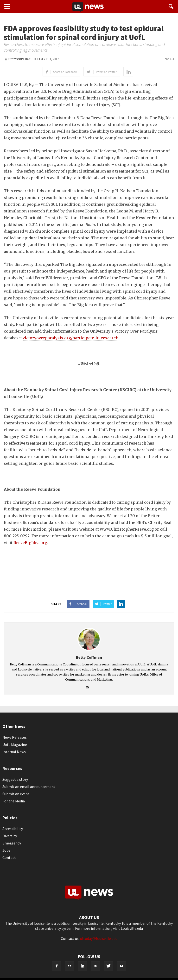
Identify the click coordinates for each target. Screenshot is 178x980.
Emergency (12, 843)
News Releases (15, 737)
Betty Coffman (19, 59)
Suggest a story (15, 779)
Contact (9, 857)
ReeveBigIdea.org (30, 543)
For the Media (14, 801)
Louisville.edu (132, 928)
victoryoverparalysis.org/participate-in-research (70, 338)
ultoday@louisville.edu (99, 938)
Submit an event (16, 794)
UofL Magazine (15, 744)
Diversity (10, 836)
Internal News (14, 752)
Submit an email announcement (29, 787)
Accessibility (13, 829)
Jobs (6, 850)
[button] (171, 6)
